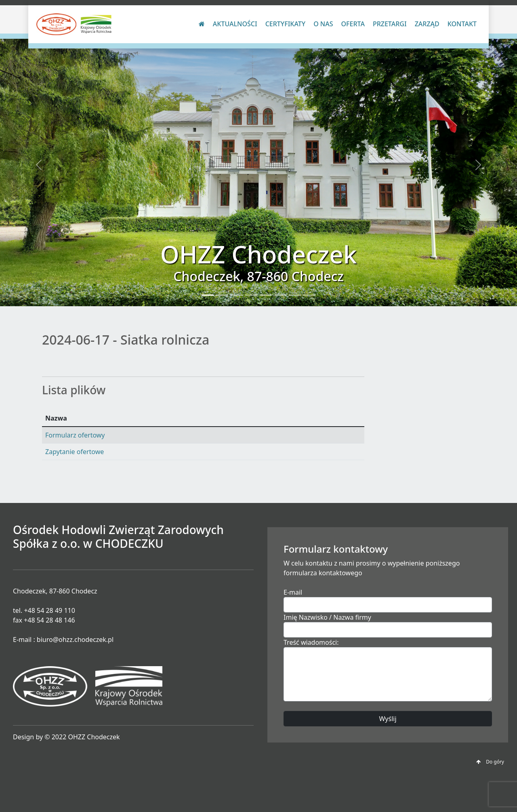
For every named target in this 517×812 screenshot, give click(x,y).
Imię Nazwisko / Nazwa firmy (327, 617)
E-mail (293, 592)
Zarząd (427, 24)
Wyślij (388, 719)
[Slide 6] (280, 295)
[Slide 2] (222, 295)
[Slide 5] (266, 295)
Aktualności (235, 24)
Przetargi (390, 24)
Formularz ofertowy (75, 435)
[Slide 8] (309, 295)
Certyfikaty (285, 24)
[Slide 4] (251, 295)
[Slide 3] (237, 295)
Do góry (490, 762)
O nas (323, 24)
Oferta (353, 24)
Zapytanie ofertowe (75, 452)
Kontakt (462, 24)
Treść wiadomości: (311, 642)
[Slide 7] (295, 295)
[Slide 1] (208, 295)
